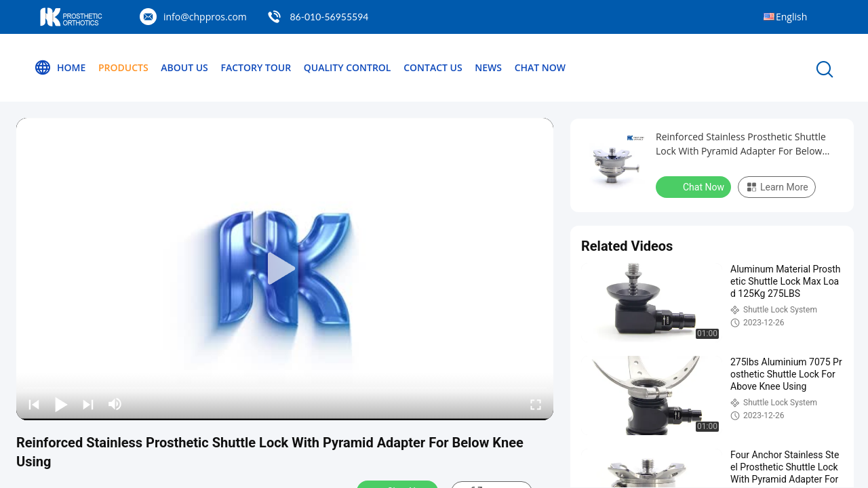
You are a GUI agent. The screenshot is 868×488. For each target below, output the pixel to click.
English (791, 17)
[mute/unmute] (115, 404)
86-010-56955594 (329, 17)
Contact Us (433, 67)
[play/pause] (61, 404)
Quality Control (348, 67)
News (488, 67)
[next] (88, 404)
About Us (184, 67)
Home (60, 68)
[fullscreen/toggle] (536, 404)
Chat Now (540, 67)
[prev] (34, 404)
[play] (285, 269)
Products (123, 67)
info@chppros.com (205, 17)
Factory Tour (256, 67)
